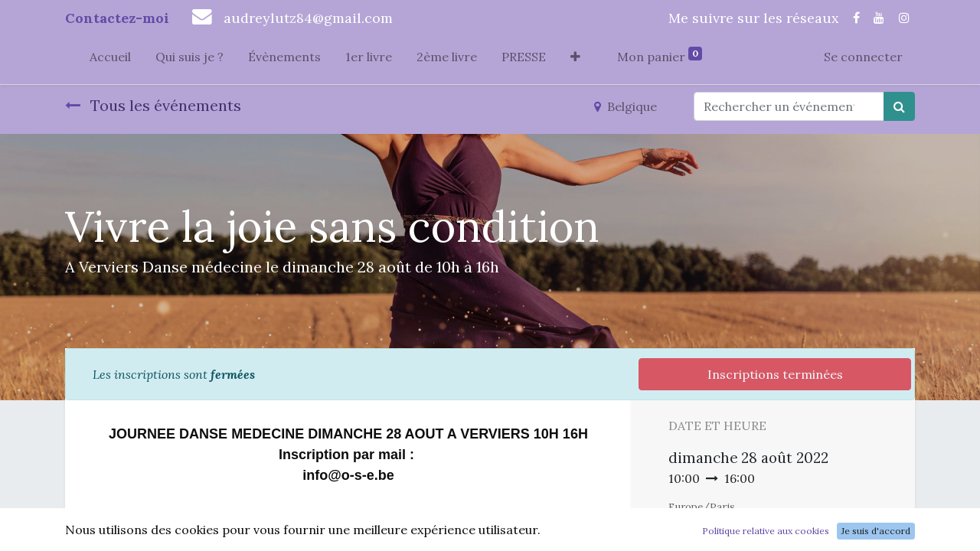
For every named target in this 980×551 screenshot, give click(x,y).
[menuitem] (110, 60)
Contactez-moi (117, 18)
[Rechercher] (899, 106)
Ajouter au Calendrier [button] (750, 536)
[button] (575, 60)
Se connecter (863, 57)
